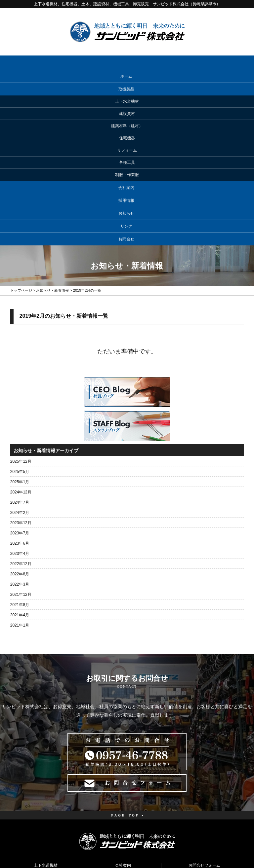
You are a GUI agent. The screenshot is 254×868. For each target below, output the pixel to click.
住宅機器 (46, 812)
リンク (126, 141)
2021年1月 (20, 540)
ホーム (126, 76)
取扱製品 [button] (126, 89)
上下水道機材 (46, 780)
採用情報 (126, 115)
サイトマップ (204, 801)
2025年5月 (20, 386)
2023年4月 (20, 468)
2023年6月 (20, 458)
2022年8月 (20, 488)
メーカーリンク (123, 801)
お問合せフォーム (204, 780)
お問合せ (126, 154)
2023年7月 (20, 448)
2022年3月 (20, 499)
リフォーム (46, 822)
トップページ (21, 205)
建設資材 (46, 790)
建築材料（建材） (46, 801)
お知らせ (126, 128)
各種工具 (46, 833)
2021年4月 (20, 529)
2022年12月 (21, 478)
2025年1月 (20, 396)
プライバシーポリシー (204, 790)
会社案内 (126, 102)
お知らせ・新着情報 (52, 205)
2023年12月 (21, 437)
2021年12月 (21, 509)
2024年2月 (20, 427)
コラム (123, 822)
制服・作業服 (46, 843)
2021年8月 (20, 519)
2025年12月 (21, 376)
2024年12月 (21, 407)
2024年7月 (20, 417)
